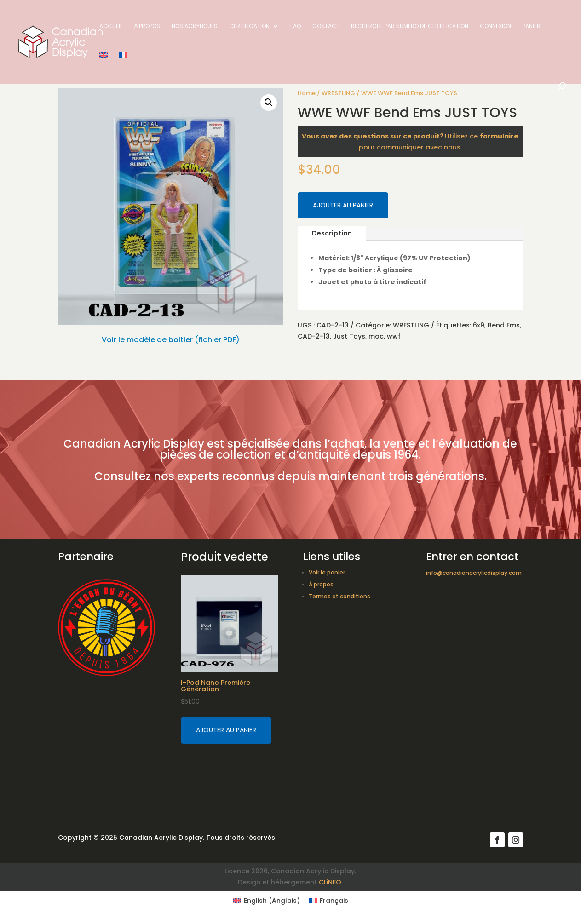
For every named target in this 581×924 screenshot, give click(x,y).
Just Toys (349, 336)
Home (307, 93)
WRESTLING (338, 93)
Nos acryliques (195, 26)
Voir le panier (327, 572)
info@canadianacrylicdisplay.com (474, 573)
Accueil (111, 26)
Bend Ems (504, 325)
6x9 (479, 325)
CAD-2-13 (314, 336)
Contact (326, 26)
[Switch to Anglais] (104, 67)
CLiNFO (330, 882)
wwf (394, 336)
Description (332, 233)
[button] (269, 103)
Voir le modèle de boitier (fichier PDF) (171, 340)
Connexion (495, 26)
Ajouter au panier (343, 205)
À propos (147, 26)
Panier (532, 26)
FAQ (296, 26)
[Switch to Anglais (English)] (266, 901)
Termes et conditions (339, 596)
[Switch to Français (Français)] (329, 901)
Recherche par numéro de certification (410, 26)
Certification (249, 26)
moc (376, 336)
